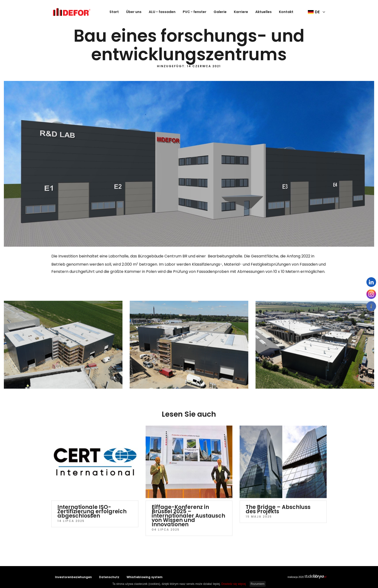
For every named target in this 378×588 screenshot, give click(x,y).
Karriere (241, 12)
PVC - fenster (195, 12)
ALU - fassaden (162, 12)
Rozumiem (258, 584)
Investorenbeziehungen (73, 577)
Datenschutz (109, 577)
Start (114, 12)
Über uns (134, 12)
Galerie (220, 12)
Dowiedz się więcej (233, 584)
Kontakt (286, 12)
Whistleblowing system (145, 577)
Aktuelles (263, 12)
